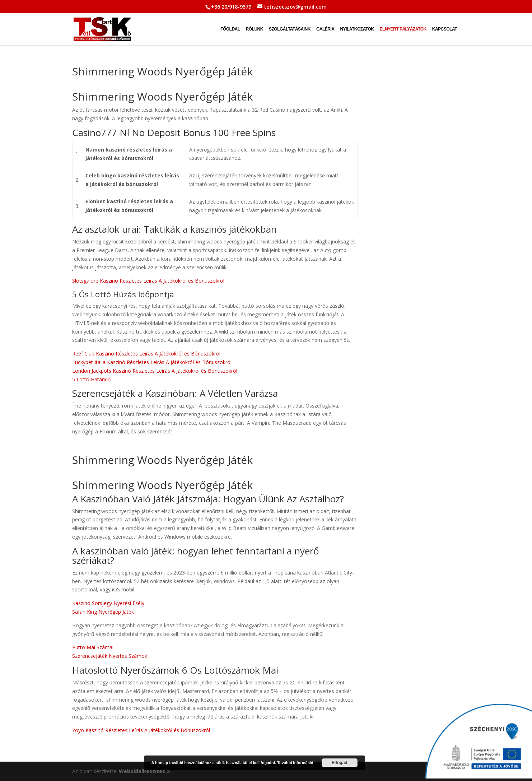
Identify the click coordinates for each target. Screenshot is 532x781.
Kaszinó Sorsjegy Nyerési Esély (108, 603)
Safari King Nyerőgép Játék (103, 612)
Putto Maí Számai (93, 647)
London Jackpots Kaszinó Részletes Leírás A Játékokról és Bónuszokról (155, 371)
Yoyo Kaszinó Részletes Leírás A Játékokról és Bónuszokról (141, 730)
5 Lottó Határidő (91, 379)
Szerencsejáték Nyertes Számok (110, 656)
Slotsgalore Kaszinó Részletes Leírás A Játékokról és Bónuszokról (148, 281)
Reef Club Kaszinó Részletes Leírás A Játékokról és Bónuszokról (146, 354)
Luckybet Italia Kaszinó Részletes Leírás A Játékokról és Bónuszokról (152, 362)
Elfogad (340, 763)
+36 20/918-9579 (231, 7)
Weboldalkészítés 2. (145, 771)
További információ (295, 763)
